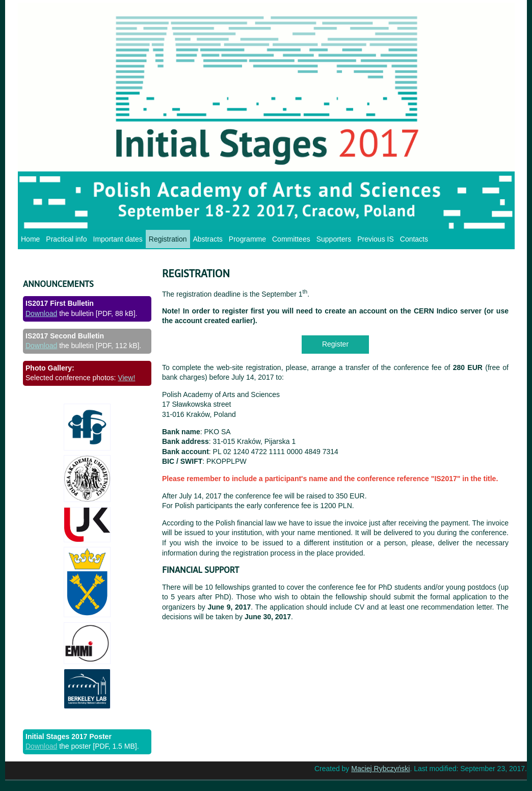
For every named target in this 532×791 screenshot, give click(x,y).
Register (335, 344)
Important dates (118, 239)
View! (126, 378)
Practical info (66, 239)
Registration (168, 239)
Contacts (414, 239)
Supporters (334, 239)
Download (41, 313)
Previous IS (376, 239)
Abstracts (208, 239)
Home (30, 239)
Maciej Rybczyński (380, 769)
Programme (247, 239)
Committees (291, 239)
